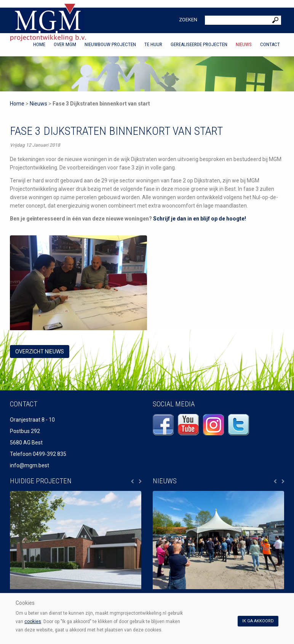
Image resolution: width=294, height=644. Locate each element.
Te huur (153, 44)
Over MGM (65, 44)
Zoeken (188, 20)
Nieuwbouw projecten (110, 44)
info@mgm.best (30, 465)
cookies (33, 622)
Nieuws (244, 44)
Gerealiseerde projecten (199, 44)
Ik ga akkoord (258, 621)
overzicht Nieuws (40, 352)
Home (39, 44)
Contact (270, 44)
